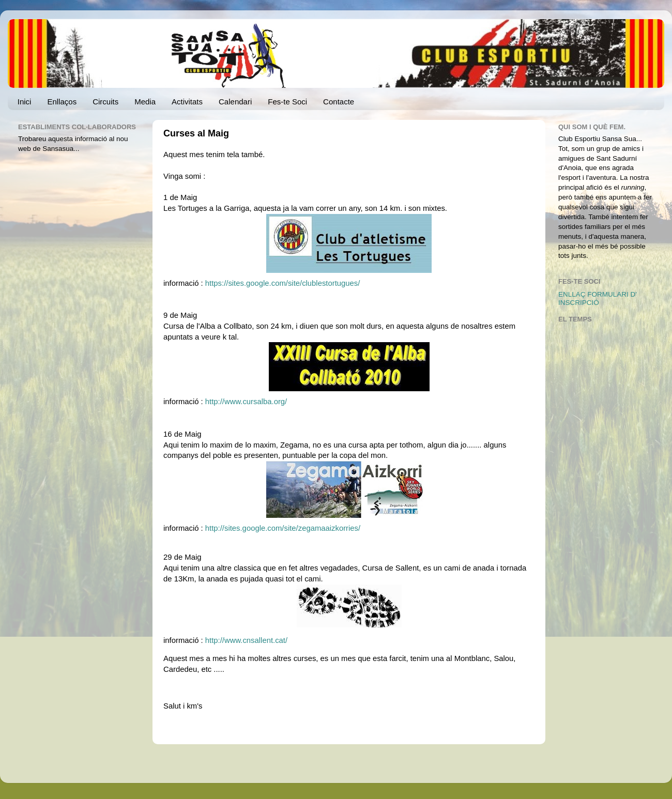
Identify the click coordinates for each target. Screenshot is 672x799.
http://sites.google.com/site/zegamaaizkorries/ (283, 528)
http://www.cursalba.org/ (246, 402)
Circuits (105, 102)
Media (145, 102)
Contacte (339, 102)
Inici (25, 102)
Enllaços (62, 102)
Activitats (187, 102)
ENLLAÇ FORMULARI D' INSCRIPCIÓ (598, 298)
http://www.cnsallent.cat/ (246, 640)
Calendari (235, 102)
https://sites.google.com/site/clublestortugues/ (283, 283)
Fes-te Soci (287, 102)
